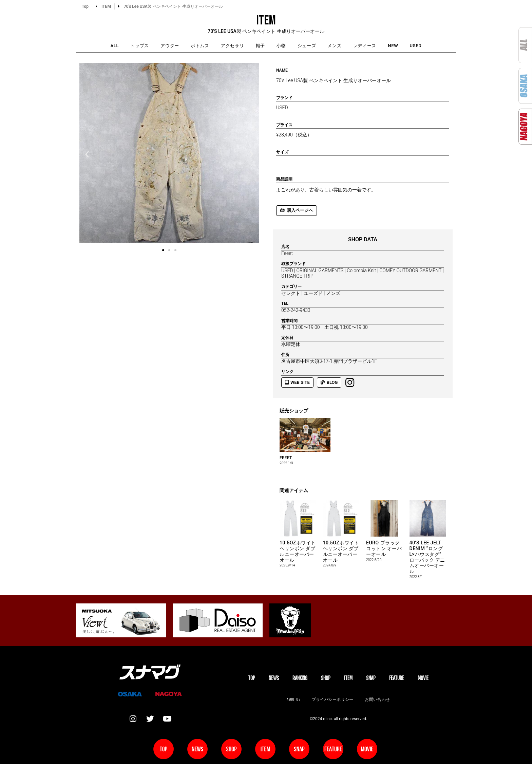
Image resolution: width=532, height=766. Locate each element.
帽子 (259, 46)
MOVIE (423, 679)
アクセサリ (227, 46)
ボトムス (190, 46)
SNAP (371, 679)
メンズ (345, 46)
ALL (91, 46)
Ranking (300, 679)
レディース (379, 46)
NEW (412, 46)
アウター (155, 46)
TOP (252, 679)
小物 (283, 46)
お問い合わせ (379, 701)
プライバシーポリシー (332, 701)
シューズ (313, 46)
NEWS (274, 679)
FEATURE (397, 679)
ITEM (348, 679)
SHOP (326, 679)
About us (292, 701)
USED (439, 46)
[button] (87, 155)
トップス (120, 46)
